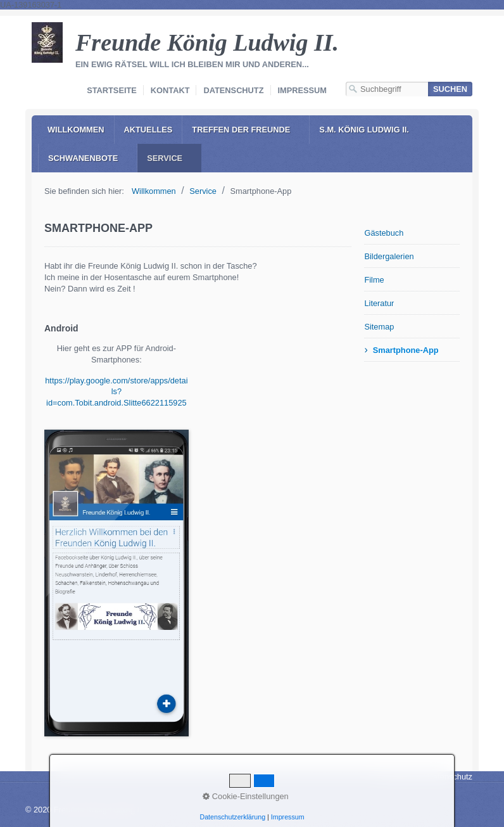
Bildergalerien (389, 256)
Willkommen (76, 130)
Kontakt (170, 90)
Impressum (303, 90)
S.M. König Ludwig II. (364, 130)
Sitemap (379, 327)
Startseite (112, 90)
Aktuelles (148, 130)
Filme (374, 280)
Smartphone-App (406, 350)
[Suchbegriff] (387, 89)
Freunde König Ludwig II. (207, 42)
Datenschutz (233, 90)
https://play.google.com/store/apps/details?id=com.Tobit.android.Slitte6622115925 (116, 392)
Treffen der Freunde (241, 130)
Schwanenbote (83, 158)
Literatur (379, 303)
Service (165, 158)
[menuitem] (76, 130)
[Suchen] (450, 89)
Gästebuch (384, 233)
